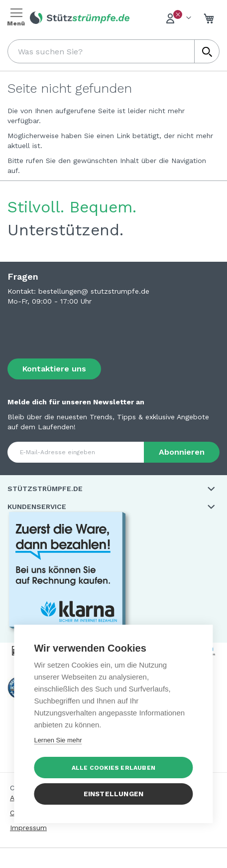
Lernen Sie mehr (58, 740)
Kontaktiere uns (54, 369)
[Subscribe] (182, 452)
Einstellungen (114, 794)
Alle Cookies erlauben (113, 768)
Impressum (28, 828)
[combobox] (113, 51)
